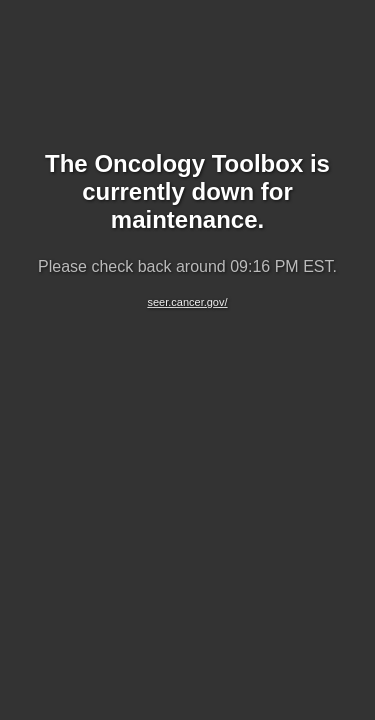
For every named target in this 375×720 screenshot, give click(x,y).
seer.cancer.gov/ (187, 302)
